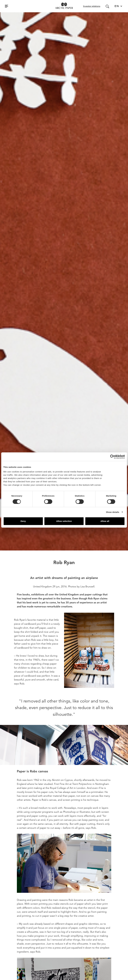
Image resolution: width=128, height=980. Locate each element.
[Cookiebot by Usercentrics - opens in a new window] (112, 457)
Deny (23, 521)
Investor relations (92, 6)
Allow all (105, 521)
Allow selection (64, 521)
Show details (113, 512)
